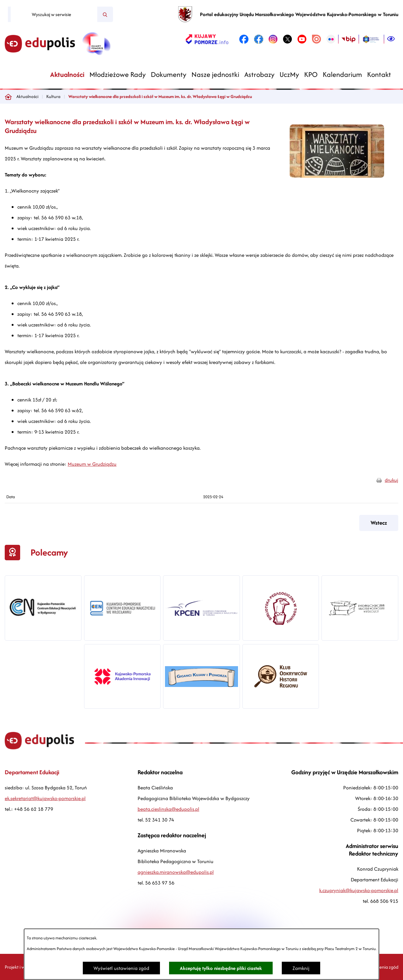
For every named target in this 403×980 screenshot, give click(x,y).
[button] (337, 176)
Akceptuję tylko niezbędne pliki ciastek (221, 968)
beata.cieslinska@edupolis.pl (168, 809)
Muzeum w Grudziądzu (92, 464)
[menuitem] (67, 75)
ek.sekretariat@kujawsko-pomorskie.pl (45, 798)
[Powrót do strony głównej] (8, 97)
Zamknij (301, 968)
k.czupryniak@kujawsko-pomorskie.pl (359, 890)
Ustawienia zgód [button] (382, 967)
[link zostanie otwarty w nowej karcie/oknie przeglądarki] (207, 39)
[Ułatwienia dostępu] (391, 39)
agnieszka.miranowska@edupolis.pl (176, 872)
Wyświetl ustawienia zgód (121, 968)
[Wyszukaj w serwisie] (54, 14)
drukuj (392, 480)
